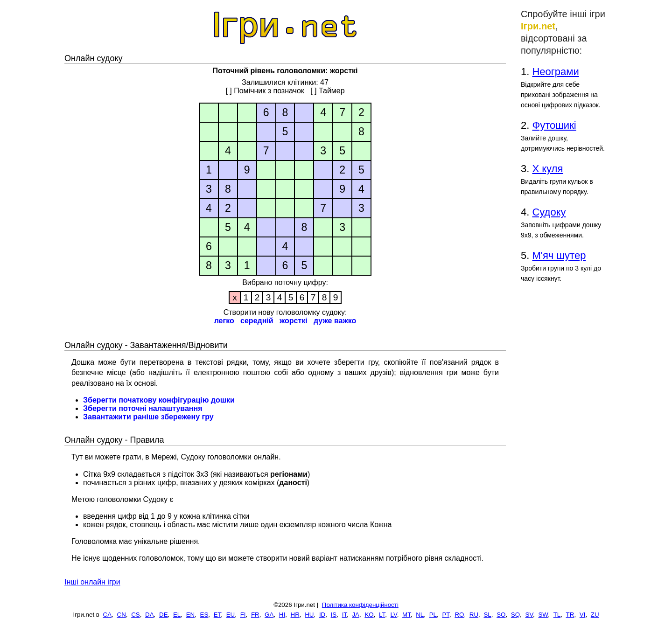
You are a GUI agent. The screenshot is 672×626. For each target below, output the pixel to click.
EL (177, 615)
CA (108, 615)
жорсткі (294, 321)
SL (487, 615)
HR (295, 615)
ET (217, 615)
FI (243, 615)
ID (322, 615)
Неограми (555, 72)
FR (255, 615)
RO (459, 615)
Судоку (549, 212)
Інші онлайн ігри (92, 582)
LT (382, 615)
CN (122, 615)
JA (356, 615)
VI (583, 615)
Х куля (547, 169)
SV (529, 615)
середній (257, 321)
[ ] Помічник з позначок (265, 91)
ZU (595, 615)
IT (344, 615)
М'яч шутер (559, 255)
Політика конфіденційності (360, 605)
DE (164, 615)
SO (501, 615)
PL (433, 615)
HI (282, 615)
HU (309, 615)
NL (420, 615)
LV (394, 615)
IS (334, 615)
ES (204, 615)
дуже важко (335, 321)
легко (224, 321)
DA (150, 615)
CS (136, 615)
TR (570, 615)
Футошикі (554, 125)
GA (269, 615)
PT (446, 615)
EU (231, 615)
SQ (515, 615)
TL (557, 615)
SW (543, 615)
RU (474, 615)
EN (191, 615)
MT (406, 615)
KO (369, 615)
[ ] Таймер (327, 91)
